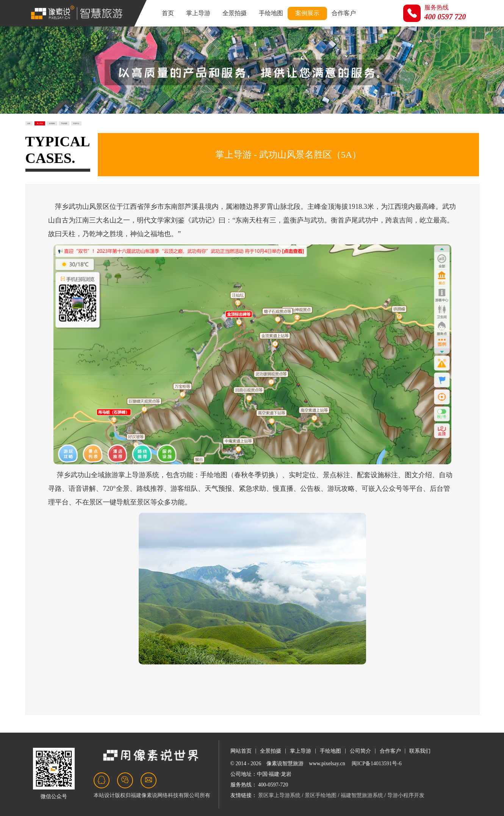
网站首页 (241, 751)
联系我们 (420, 751)
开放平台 (201, 128)
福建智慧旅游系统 (362, 795)
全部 (38, 128)
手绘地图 (271, 13)
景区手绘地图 (321, 795)
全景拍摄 (235, 13)
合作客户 (344, 13)
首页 (168, 13)
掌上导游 (198, 13)
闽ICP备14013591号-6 (376, 764)
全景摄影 (117, 128)
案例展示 (307, 13)
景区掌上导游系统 (279, 795)
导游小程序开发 (406, 795)
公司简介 (360, 751)
